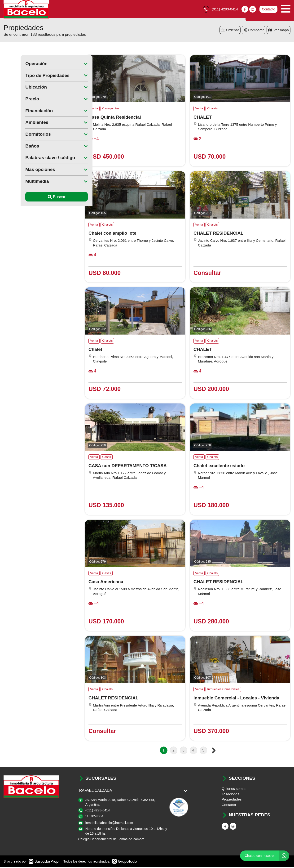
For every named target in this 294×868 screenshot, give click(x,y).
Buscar (40, 198)
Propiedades (232, 800)
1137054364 (94, 817)
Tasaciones (230, 795)
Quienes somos (234, 789)
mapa (279, 31)
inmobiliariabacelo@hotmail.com (109, 823)
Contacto (268, 9)
